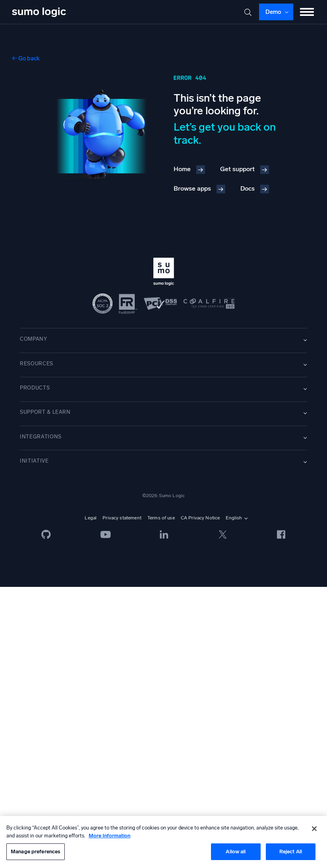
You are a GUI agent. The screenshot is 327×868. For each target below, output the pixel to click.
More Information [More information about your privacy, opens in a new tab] (109, 836)
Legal (91, 518)
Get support (237, 169)
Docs (248, 188)
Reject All (291, 852)
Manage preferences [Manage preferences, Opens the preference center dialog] (36, 852)
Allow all (236, 852)
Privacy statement (122, 518)
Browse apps (192, 188)
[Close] (314, 829)
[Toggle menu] (307, 12)
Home (182, 169)
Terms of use (161, 518)
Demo (273, 12)
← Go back (26, 58)
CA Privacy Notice (200, 518)
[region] (163, 842)
